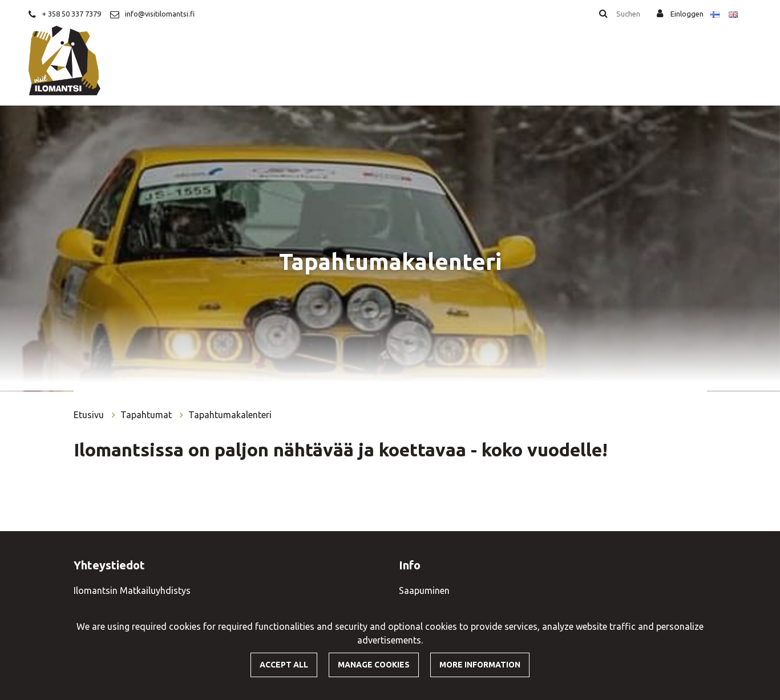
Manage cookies (374, 665)
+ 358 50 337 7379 (71, 14)
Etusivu (90, 415)
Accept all (284, 665)
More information (480, 665)
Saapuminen (424, 590)
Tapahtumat (147, 415)
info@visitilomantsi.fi (160, 14)
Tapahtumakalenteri (230, 415)
